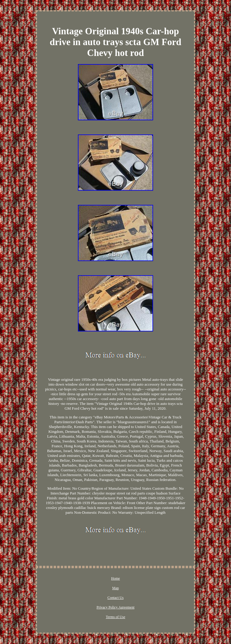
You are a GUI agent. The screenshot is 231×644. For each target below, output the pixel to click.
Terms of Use (115, 617)
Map (115, 588)
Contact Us (115, 598)
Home (115, 578)
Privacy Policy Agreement (115, 607)
